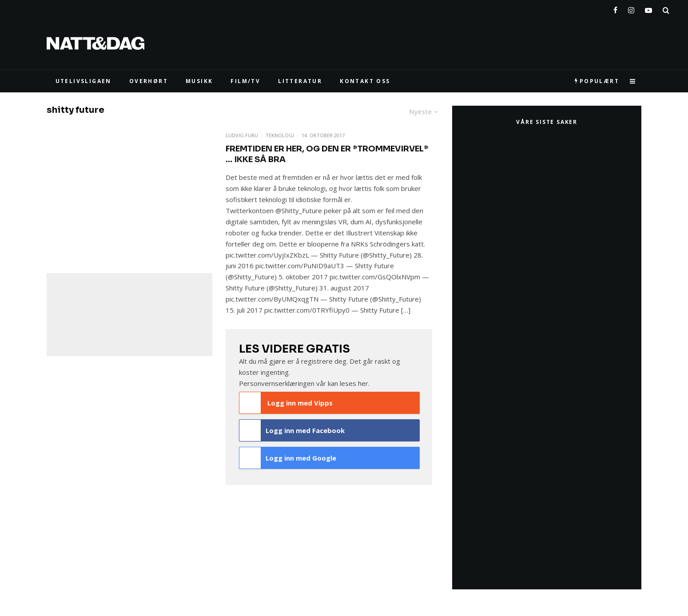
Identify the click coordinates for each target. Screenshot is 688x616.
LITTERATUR (300, 81)
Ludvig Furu (242, 135)
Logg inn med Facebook (292, 430)
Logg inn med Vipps (286, 403)
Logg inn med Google (288, 458)
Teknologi (280, 135)
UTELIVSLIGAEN (84, 81)
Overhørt (149, 81)
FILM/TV (245, 81)
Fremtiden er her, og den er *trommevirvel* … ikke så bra (327, 154)
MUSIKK (199, 81)
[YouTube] (648, 8)
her (363, 383)
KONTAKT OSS (365, 81)
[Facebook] (615, 8)
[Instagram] (631, 8)
